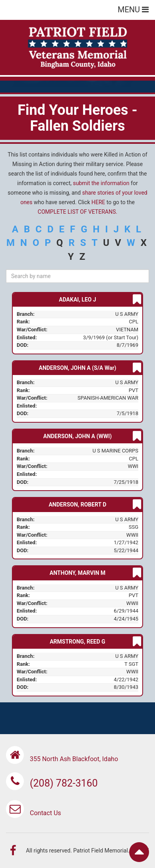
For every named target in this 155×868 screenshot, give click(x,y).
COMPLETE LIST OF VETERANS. (77, 212)
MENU (133, 10)
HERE (98, 202)
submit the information (101, 183)
